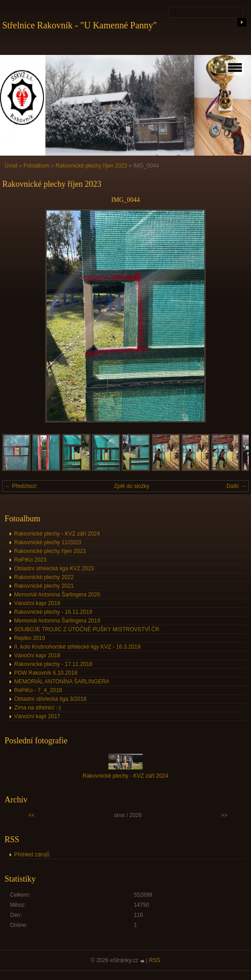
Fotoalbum (36, 166)
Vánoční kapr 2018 (37, 655)
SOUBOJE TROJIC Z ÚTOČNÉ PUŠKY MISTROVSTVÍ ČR (87, 629)
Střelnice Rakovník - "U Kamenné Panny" (80, 25)
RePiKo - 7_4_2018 (38, 690)
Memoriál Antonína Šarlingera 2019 (57, 621)
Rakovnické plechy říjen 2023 (91, 166)
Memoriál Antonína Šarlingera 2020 (57, 595)
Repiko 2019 (29, 638)
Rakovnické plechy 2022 (44, 577)
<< (32, 815)
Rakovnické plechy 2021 (44, 586)
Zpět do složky (131, 486)
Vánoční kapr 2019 (37, 603)
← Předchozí (21, 486)
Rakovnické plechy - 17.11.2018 (53, 664)
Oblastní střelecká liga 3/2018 (50, 699)
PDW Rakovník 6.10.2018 (46, 673)
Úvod (11, 166)
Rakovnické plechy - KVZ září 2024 (57, 534)
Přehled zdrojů (32, 855)
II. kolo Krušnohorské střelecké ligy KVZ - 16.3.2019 (77, 647)
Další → (236, 486)
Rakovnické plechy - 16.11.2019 (53, 612)
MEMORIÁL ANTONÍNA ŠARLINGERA (62, 682)
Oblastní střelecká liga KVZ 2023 (54, 569)
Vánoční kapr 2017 (37, 716)
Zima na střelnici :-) (37, 708)
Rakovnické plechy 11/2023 (48, 542)
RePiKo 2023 (30, 560)
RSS (155, 960)
